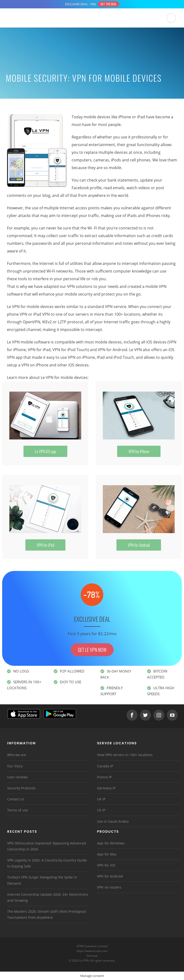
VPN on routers (109, 887)
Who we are (17, 755)
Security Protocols (21, 788)
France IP (104, 777)
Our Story (15, 766)
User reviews (17, 777)
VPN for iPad (39, 350)
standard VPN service (107, 307)
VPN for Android (112, 350)
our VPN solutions (76, 286)
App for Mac (107, 854)
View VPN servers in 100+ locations (125, 755)
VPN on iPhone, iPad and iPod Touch (101, 357)
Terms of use (18, 810)
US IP (101, 810)
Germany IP (106, 788)
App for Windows (111, 843)
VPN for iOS (106, 865)
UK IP (101, 799)
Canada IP (105, 766)
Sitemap (92, 956)
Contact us (16, 799)
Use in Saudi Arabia (113, 821)
